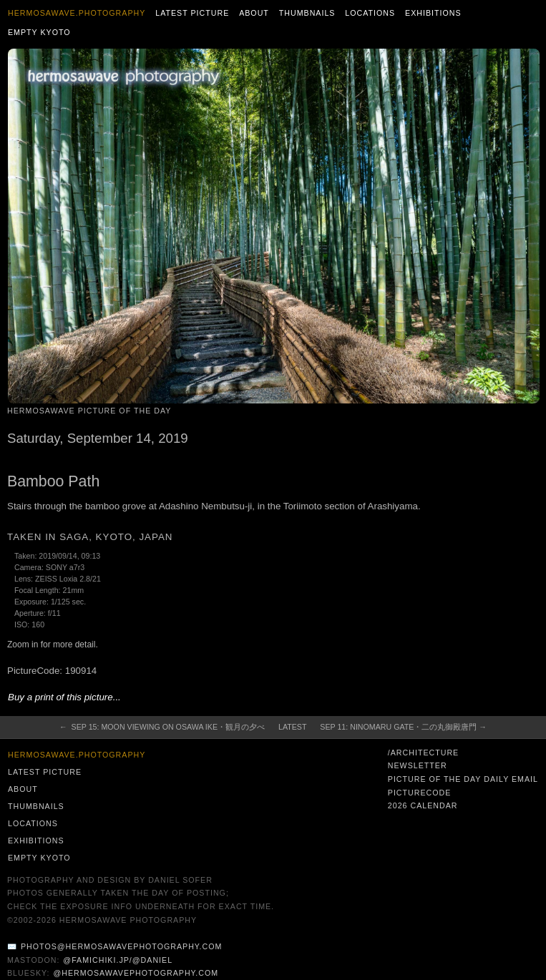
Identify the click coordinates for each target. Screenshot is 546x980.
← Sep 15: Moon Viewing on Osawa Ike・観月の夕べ (162, 727)
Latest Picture (192, 13)
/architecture (423, 753)
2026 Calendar (423, 805)
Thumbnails (307, 13)
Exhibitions (433, 13)
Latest (292, 727)
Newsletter (418, 765)
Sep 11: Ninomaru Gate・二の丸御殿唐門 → (403, 727)
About (254, 13)
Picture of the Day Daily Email (463, 779)
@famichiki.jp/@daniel (118, 960)
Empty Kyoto (39, 32)
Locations (370, 13)
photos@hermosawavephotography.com (121, 946)
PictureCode (420, 793)
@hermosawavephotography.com (136, 973)
